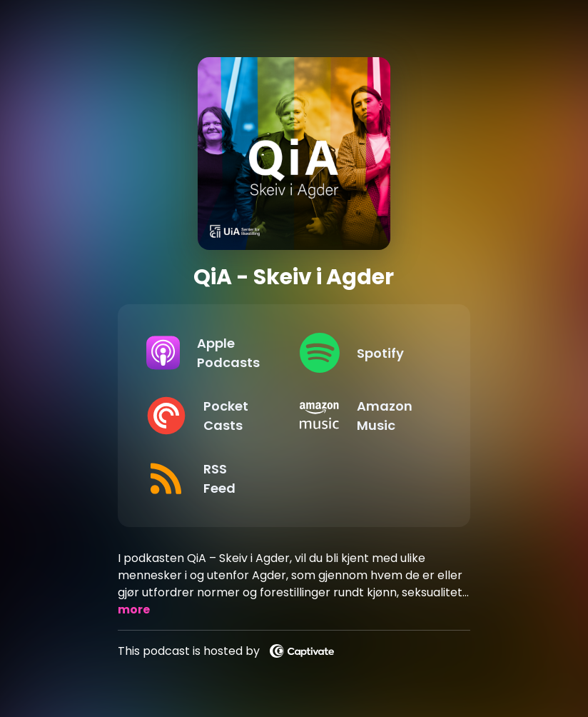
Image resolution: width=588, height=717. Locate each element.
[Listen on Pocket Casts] (212, 416)
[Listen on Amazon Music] (365, 416)
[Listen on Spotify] (365, 353)
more (134, 610)
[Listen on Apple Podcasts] (212, 353)
